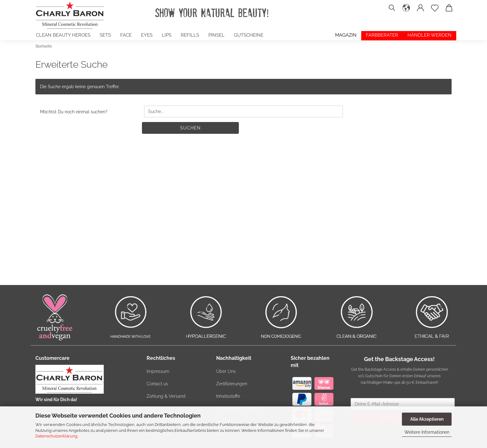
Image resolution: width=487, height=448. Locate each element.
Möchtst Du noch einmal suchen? (74, 112)
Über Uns (226, 371)
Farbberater (382, 35)
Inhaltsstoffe (228, 396)
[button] (406, 11)
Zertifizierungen (232, 384)
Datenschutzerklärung (56, 436)
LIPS (167, 35)
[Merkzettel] (435, 11)
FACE (126, 35)
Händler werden (430, 35)
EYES (147, 35)
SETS (105, 35)
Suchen (190, 128)
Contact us (157, 384)
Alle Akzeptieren (427, 419)
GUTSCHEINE (249, 35)
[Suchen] (392, 11)
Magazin (346, 35)
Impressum (158, 371)
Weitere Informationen (427, 432)
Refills (190, 35)
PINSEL (216, 35)
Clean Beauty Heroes (63, 35)
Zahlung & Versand (166, 396)
